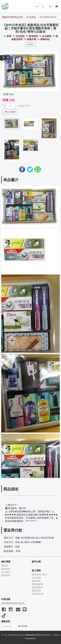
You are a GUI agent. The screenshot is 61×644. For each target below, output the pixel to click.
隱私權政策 (37, 584)
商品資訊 (30, 44)
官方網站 (6, 572)
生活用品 (31, 17)
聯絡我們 (6, 569)
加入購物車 (10, 112)
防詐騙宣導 (37, 594)
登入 (45, 574)
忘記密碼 (36, 578)
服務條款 (36, 581)
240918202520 (48, 17)
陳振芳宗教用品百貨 (13, 17)
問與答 (5, 566)
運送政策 (36, 591)
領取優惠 (23, 626)
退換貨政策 (37, 587)
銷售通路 (6, 575)
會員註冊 (36, 574)
